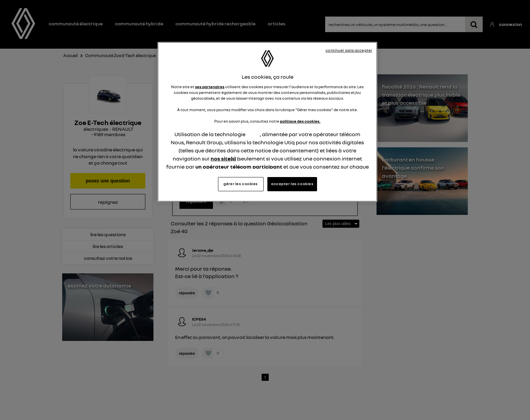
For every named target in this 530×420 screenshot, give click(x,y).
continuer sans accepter (349, 50)
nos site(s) (223, 158)
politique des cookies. (300, 121)
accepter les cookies (292, 184)
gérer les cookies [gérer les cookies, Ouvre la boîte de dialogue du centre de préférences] (241, 184)
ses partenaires (210, 87)
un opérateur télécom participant (239, 167)
